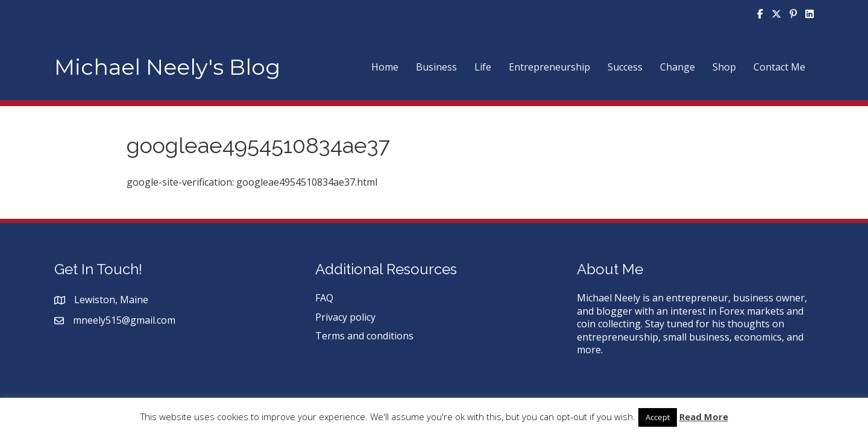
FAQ (324, 298)
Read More (704, 417)
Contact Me (779, 67)
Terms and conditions (364, 336)
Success (625, 67)
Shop (724, 67)
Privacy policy (345, 317)
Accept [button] (658, 417)
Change (678, 67)
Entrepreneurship (549, 67)
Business (436, 67)
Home (385, 67)
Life (483, 67)
